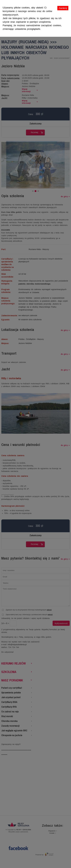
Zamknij (63, 8)
